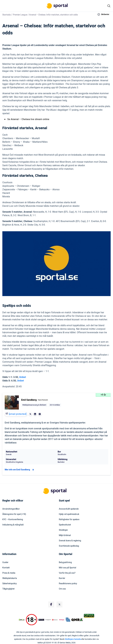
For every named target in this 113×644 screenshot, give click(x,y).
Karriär (62, 578)
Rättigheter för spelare (69, 520)
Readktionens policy (68, 584)
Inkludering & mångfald (13, 525)
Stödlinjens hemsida (73, 639)
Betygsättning (65, 562)
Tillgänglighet (8, 589)
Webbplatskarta (10, 578)
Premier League (20, 15)
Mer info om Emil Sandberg (20, 470)
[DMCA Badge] (22, 620)
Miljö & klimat (65, 535)
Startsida (7, 15)
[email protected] (18, 414)
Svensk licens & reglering (70, 541)
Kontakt (6, 568)
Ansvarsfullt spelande (69, 509)
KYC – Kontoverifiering (13, 520)
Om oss (62, 589)
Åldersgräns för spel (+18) (14, 514)
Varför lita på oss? (67, 573)
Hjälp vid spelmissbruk (69, 514)
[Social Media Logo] (51, 604)
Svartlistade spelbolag (69, 546)
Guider (5, 562)
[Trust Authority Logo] (41, 620)
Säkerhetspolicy (10, 584)
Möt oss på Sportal (67, 568)
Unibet (23, 377)
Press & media (9, 573)
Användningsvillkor (11, 509)
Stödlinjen (63, 530)
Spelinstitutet (65, 525)
